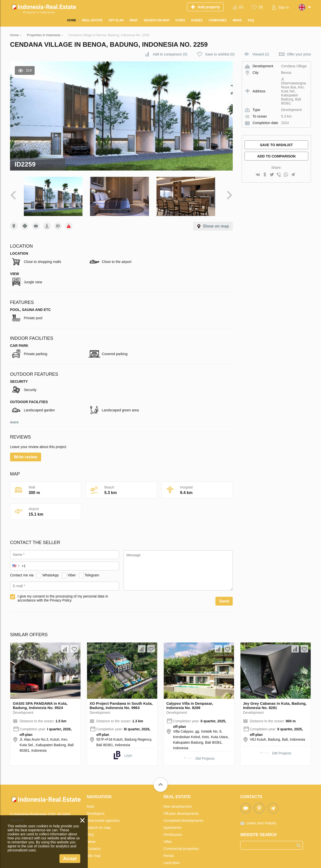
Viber (72, 565)
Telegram (92, 565)
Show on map (216, 216)
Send (224, 591)
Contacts (94, 838)
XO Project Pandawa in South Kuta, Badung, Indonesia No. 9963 (121, 695)
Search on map (99, 817)
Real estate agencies (103, 810)
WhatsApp (51, 565)
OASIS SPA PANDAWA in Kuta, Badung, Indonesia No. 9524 (40, 695)
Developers (96, 803)
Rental (169, 845)
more (14, 412)
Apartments (173, 817)
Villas (168, 831)
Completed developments (183, 810)
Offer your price (299, 54)
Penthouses (173, 824)
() (241, 7)
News (91, 831)
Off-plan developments (181, 803)
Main (91, 796)
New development (178, 796)
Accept (70, 859)
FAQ (90, 824)
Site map (94, 845)
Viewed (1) (261, 54)
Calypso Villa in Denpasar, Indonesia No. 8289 (190, 695)
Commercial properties (181, 838)
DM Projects (205, 748)
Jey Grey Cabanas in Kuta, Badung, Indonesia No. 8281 (275, 695)
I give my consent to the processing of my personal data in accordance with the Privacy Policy (63, 588)
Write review (26, 447)
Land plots (172, 852)
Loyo (128, 745)
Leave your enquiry (261, 813)
